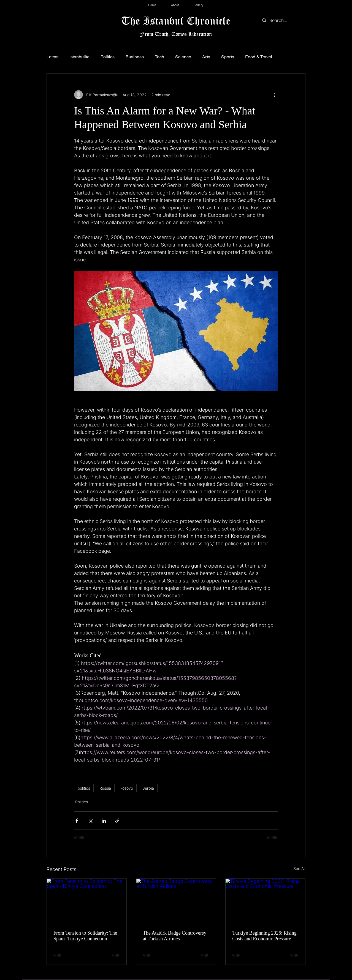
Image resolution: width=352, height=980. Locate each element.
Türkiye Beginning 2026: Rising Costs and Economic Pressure (264, 936)
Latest (52, 57)
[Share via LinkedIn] (104, 821)
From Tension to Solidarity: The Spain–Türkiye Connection (85, 936)
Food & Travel (259, 57)
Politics (108, 57)
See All (299, 868)
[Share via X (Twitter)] (90, 821)
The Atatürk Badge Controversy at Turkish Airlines (175, 936)
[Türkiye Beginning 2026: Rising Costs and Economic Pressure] (265, 901)
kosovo (127, 788)
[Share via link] (117, 821)
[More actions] (275, 95)
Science (183, 57)
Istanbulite (79, 57)
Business (135, 57)
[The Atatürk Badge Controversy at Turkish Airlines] (176, 901)
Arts (206, 57)
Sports (228, 57)
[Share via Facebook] (77, 821)
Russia (105, 788)
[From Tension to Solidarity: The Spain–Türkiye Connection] (87, 901)
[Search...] (282, 20)
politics (84, 788)
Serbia (148, 788)
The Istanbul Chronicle (176, 20)
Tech (159, 57)
